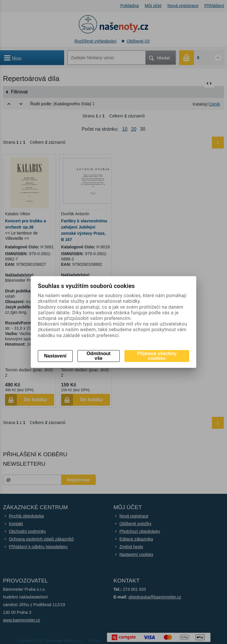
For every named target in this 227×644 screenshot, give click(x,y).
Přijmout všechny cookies (157, 356)
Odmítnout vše (99, 356)
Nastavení (55, 356)
